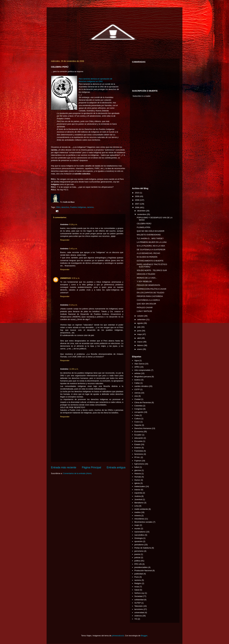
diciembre (142, 211)
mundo (137, 529)
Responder (65, 240)
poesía (137, 554)
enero (140, 349)
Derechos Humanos (143, 428)
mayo (140, 334)
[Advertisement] (141, 143)
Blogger (144, 636)
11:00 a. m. (74, 369)
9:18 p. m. (73, 224)
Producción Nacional (143, 571)
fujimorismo (139, 464)
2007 (137, 204)
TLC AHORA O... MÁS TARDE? (150, 238)
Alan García (139, 364)
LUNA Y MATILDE (144, 311)
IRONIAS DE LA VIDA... (147, 278)
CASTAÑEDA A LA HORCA (148, 300)
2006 (137, 207)
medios (137, 512)
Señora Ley (139, 593)
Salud (137, 590)
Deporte (138, 425)
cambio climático (141, 386)
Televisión (139, 606)
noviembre (142, 214)
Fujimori (138, 461)
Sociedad (138, 596)
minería (138, 516)
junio (140, 331)
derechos (65, 207)
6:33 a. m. (76, 278)
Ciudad (137, 399)
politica (137, 561)
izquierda (138, 493)
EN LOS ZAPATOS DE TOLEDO (150, 293)
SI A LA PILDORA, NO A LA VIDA (151, 246)
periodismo (139, 545)
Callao (137, 383)
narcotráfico (139, 535)
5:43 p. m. (73, 249)
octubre (141, 316)
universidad (139, 612)
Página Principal (91, 467)
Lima (136, 506)
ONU (58, 207)
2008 (137, 200)
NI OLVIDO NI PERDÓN (147, 257)
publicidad (139, 574)
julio (139, 327)
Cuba (137, 415)
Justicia (138, 496)
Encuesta (138, 441)
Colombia (138, 406)
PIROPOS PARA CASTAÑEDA (150, 296)
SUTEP (138, 603)
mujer (137, 525)
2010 (137, 193)
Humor (137, 480)
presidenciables (141, 567)
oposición (138, 541)
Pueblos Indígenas (78, 207)
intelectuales (140, 486)
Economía (139, 432)
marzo (140, 342)
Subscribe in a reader (142, 96)
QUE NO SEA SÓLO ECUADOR (151, 231)
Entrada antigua (116, 467)
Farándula (139, 451)
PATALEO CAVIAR (145, 308)
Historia (138, 474)
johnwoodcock (118, 636)
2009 (137, 196)
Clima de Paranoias (143, 402)
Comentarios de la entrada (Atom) (77, 473)
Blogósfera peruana (143, 377)
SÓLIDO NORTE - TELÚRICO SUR (152, 270)
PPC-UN (138, 564)
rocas (137, 587)
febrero (141, 345)
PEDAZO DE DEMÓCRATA (148, 285)
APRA (137, 367)
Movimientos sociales (143, 522)
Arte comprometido (142, 370)
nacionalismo (140, 532)
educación (139, 438)
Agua (137, 360)
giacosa (138, 470)
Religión (138, 583)
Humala (138, 477)
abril (139, 338)
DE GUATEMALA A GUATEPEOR (151, 250)
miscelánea (139, 519)
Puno (137, 577)
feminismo (139, 454)
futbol (137, 467)
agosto (140, 323)
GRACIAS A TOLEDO (146, 274)
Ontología (138, 538)
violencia (138, 616)
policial (137, 557)
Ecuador (138, 435)
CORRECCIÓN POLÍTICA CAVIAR (151, 289)
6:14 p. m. (73, 305)
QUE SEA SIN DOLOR (146, 304)
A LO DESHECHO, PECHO (148, 253)
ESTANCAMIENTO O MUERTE (150, 261)
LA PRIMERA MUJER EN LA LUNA (152, 242)
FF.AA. (137, 457)
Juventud (138, 499)
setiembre (142, 320)
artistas (137, 373)
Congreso (138, 409)
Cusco (137, 422)
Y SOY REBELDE (144, 281)
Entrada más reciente (64, 467)
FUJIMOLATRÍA (143, 227)
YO (136, 619)
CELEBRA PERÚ (144, 224)
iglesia (137, 483)
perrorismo (139, 551)
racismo (90, 207)
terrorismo (139, 609)
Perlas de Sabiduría (143, 548)
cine (136, 396)
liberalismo (139, 503)
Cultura (137, 419)
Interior (137, 490)
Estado (137, 444)
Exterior (138, 448)
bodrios (138, 380)
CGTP (137, 389)
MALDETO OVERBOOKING (149, 235)
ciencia (137, 393)
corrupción (139, 412)
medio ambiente (141, 509)
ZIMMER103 (66, 278)
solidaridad (139, 600)
